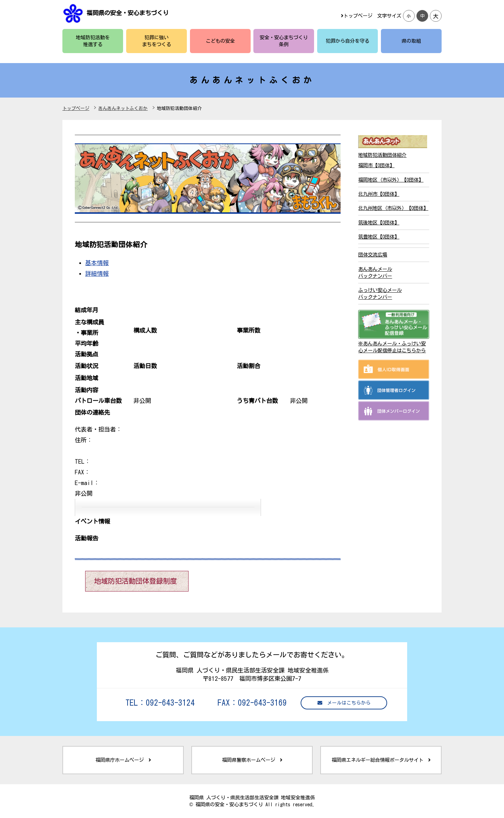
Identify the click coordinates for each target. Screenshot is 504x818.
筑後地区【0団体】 (379, 223)
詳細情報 (97, 274)
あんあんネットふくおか (123, 108)
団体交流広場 (373, 255)
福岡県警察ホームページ (252, 760)
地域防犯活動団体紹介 (382, 155)
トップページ (357, 16)
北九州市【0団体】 (379, 194)
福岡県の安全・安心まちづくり (128, 13)
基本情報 (97, 263)
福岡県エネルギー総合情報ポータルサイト (381, 760)
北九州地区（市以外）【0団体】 (393, 208)
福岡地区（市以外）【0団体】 (391, 180)
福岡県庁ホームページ (123, 760)
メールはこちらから (344, 703)
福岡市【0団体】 (376, 165)
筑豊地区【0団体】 (379, 237)
